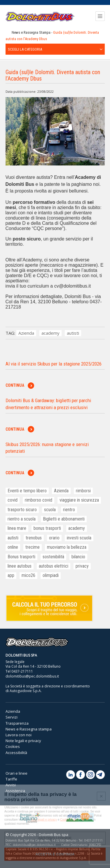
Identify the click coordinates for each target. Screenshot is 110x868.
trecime (33, 547)
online (13, 547)
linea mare (17, 528)
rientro (69, 510)
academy (50, 333)
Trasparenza (17, 723)
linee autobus (20, 566)
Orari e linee (16, 773)
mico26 (28, 575)
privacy (82, 566)
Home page (7, 33)
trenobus (34, 538)
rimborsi (83, 491)
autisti (73, 333)
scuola (50, 510)
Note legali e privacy (23, 741)
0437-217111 (22, 671)
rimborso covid (39, 500)
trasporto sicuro (22, 510)
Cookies (13, 746)
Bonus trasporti (21, 557)
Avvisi (11, 785)
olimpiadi (51, 575)
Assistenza (15, 791)
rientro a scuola (22, 519)
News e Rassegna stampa (29, 729)
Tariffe (11, 779)
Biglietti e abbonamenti (64, 519)
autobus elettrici (54, 566)
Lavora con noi (19, 735)
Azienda (26, 333)
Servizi (12, 717)
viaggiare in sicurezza (79, 500)
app (11, 575)
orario (54, 538)
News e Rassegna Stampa (31, 32)
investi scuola (79, 538)
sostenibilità (53, 557)
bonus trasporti (47, 528)
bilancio (78, 557)
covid (13, 500)
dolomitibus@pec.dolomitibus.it (32, 676)
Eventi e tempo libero (27, 491)
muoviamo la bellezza (67, 547)
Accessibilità (16, 753)
